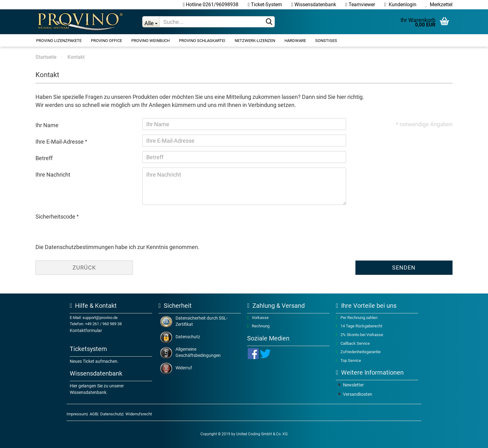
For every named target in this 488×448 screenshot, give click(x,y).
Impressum (77, 414)
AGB (94, 414)
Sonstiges (326, 41)
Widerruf (184, 368)
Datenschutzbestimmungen (79, 247)
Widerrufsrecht (139, 414)
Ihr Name (47, 125)
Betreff (44, 158)
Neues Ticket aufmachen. (94, 361)
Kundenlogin (400, 5)
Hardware (295, 41)
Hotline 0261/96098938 (211, 5)
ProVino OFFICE (106, 41)
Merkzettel (439, 5)
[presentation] (190, 222)
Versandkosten (358, 394)
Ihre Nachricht (53, 175)
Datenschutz (188, 337)
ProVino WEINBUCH (150, 41)
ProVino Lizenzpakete (59, 41)
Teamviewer (360, 5)
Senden (404, 268)
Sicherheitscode (56, 217)
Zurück (84, 268)
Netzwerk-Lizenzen (255, 41)
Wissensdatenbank (314, 5)
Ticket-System (265, 5)
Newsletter (353, 385)
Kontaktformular (86, 330)
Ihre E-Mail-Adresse (60, 142)
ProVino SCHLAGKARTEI (202, 41)
